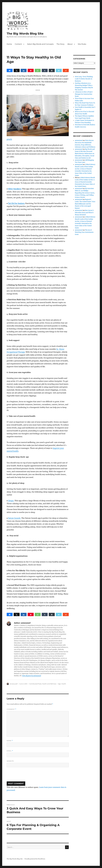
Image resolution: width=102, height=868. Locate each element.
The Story (60, 44)
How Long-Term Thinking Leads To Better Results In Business (84, 79)
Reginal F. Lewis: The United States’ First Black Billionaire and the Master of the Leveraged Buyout (85, 204)
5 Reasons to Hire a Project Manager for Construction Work (84, 94)
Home (9, 44)
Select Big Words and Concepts (40, 44)
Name (10, 741)
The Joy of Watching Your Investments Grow (84, 232)
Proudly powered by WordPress (35, 859)
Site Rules (82, 44)
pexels (9, 139)
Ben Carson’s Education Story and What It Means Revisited (84, 213)
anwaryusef (14, 684)
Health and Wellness (49, 684)
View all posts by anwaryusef (31, 676)
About (70, 44)
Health (64, 684)
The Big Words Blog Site (25, 34)
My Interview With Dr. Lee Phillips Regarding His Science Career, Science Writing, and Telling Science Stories (85, 193)
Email (10, 751)
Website (10, 761)
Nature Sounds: (14, 518)
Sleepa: (11, 501)
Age (59, 684)
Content (18, 44)
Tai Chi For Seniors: (16, 203)
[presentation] (23, 775)
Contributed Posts (35, 684)
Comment (11, 709)
